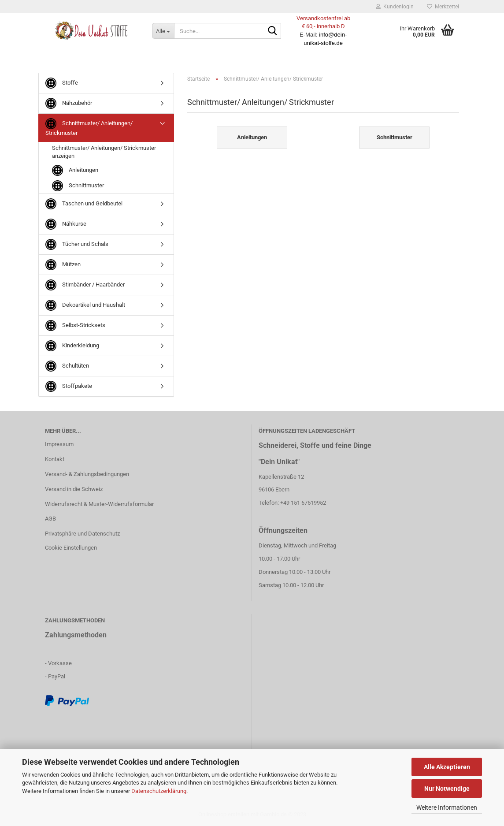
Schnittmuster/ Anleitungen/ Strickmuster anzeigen (104, 152)
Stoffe (62, 83)
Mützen (63, 265)
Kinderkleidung (72, 346)
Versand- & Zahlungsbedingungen (87, 474)
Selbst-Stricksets (75, 326)
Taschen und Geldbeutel (84, 204)
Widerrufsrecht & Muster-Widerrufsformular (99, 504)
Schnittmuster (78, 186)
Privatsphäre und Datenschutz (82, 534)
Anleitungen (75, 170)
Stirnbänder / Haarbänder (85, 285)
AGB (50, 519)
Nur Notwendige (447, 789)
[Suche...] (163, 31)
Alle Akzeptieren (447, 767)
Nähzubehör (69, 103)
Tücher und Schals (77, 244)
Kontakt (55, 459)
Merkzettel (443, 7)
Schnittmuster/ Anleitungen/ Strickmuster (89, 127)
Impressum (59, 444)
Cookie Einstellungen (71, 548)
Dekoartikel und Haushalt (85, 305)
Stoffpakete (69, 386)
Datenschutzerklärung (159, 791)
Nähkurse (66, 224)
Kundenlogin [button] (395, 7)
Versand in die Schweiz (74, 489)
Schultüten (67, 366)
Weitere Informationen (447, 807)
